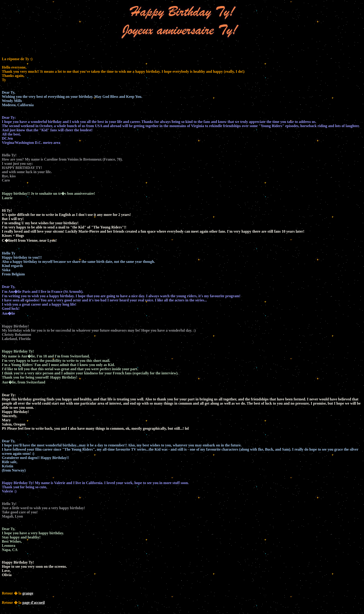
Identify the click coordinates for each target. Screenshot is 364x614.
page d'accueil (33, 602)
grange (28, 593)
